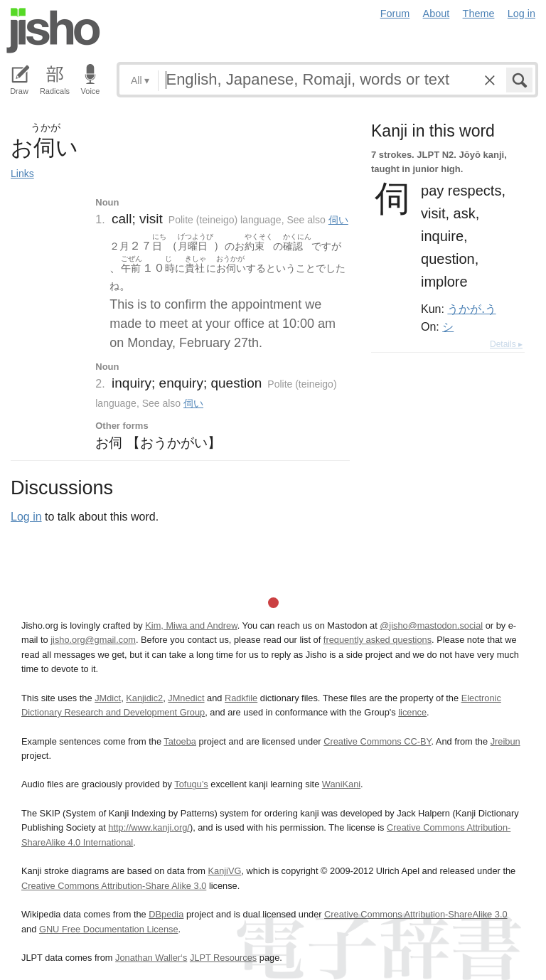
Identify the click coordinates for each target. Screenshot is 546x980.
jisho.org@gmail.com (93, 640)
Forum (395, 14)
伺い (338, 220)
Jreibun (505, 741)
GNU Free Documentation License (109, 929)
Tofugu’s (191, 784)
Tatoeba (180, 741)
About (437, 14)
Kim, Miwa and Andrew (191, 625)
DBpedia (166, 914)
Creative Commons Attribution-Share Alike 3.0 (114, 886)
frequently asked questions (378, 640)
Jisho (53, 31)
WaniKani (341, 784)
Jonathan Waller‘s (151, 958)
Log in (521, 14)
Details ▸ (506, 344)
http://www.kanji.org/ (149, 827)
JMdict (108, 698)
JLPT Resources (223, 958)
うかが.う (471, 309)
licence (412, 712)
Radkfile (241, 698)
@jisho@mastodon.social (431, 625)
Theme (479, 14)
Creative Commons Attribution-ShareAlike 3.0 (416, 914)
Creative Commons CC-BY (377, 741)
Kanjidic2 (144, 698)
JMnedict (186, 698)
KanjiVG (224, 871)
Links (22, 174)
